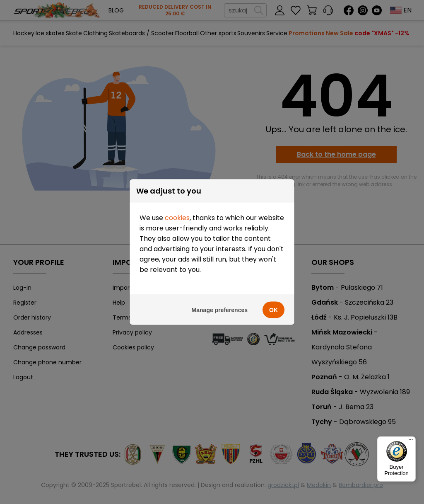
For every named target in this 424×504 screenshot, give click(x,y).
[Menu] (411, 441)
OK (273, 310)
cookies (177, 218)
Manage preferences (220, 310)
